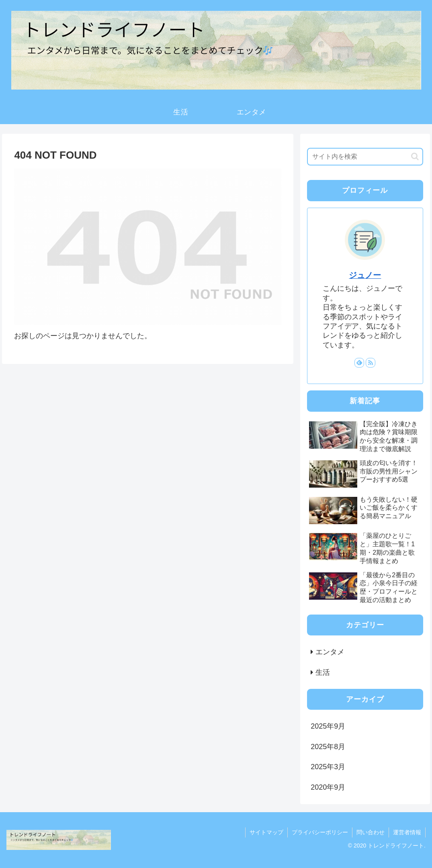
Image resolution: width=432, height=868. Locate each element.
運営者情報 (407, 832)
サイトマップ (266, 832)
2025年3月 (328, 767)
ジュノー (365, 275)
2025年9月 (328, 726)
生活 (323, 672)
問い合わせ (371, 832)
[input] (365, 157)
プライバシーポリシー (320, 832)
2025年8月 (328, 747)
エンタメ (330, 652)
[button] (415, 156)
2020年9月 (328, 787)
